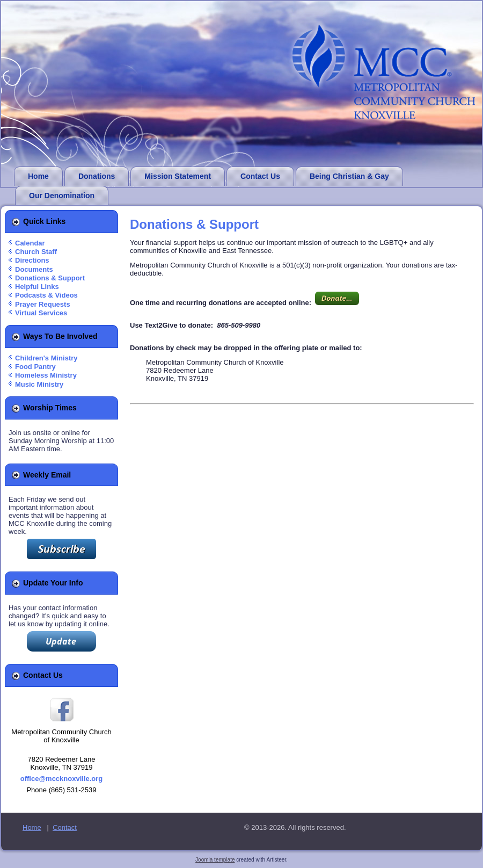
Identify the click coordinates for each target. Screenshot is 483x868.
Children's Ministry (46, 358)
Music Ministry (39, 384)
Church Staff (36, 252)
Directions (32, 260)
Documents (34, 269)
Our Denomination (62, 196)
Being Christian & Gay (349, 176)
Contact (65, 827)
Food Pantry (35, 367)
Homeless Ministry (46, 375)
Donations (97, 176)
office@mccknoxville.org (62, 779)
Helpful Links (37, 287)
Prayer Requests (43, 304)
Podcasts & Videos (46, 295)
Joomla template (215, 860)
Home (38, 176)
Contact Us (260, 176)
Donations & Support (50, 278)
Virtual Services (41, 313)
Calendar (30, 243)
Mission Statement (178, 176)
